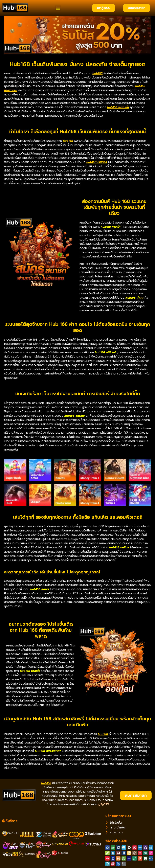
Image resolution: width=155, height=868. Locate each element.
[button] (58, 8)
